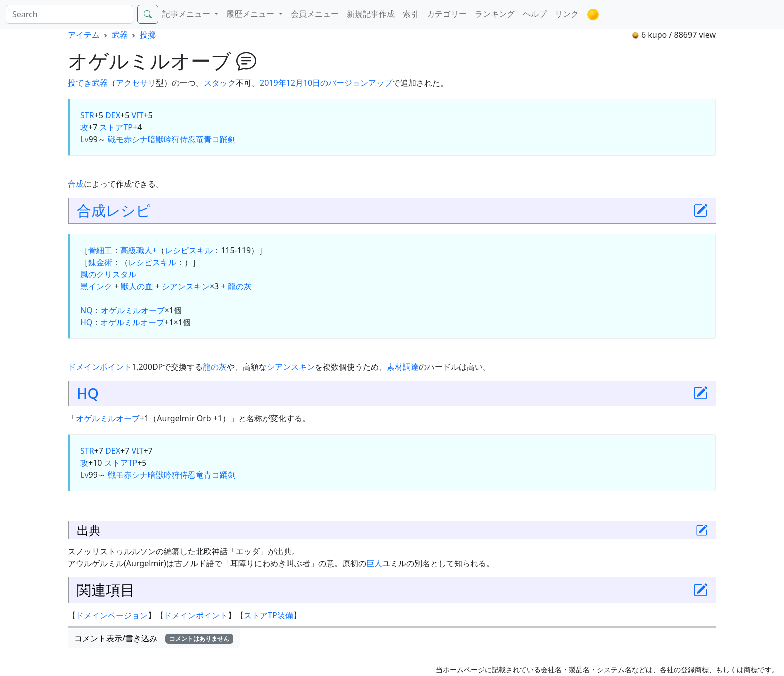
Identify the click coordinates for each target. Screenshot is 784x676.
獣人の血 (137, 286)
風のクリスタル (108, 274)
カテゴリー (447, 14)
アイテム (84, 35)
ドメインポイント (100, 367)
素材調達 (403, 367)
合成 (76, 184)
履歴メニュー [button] (251, 14)
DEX (113, 115)
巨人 (374, 563)
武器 (120, 35)
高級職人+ (139, 250)
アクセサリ (136, 83)
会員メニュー (315, 14)
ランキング (495, 14)
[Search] (70, 14)
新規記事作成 (371, 14)
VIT (138, 115)
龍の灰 (240, 286)
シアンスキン (186, 286)
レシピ (128, 210)
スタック (220, 83)
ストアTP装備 (269, 615)
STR (87, 115)
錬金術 (100, 262)
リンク (567, 14)
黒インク (96, 286)
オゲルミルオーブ (133, 310)
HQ (86, 322)
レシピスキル (189, 250)
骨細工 (100, 250)
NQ (87, 310)
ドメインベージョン (112, 615)
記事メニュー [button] (187, 14)
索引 (411, 14)
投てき (80, 83)
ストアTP (116, 127)
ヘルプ (535, 14)
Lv (85, 139)
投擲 (148, 35)
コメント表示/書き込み (154, 638)
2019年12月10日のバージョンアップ (326, 83)
